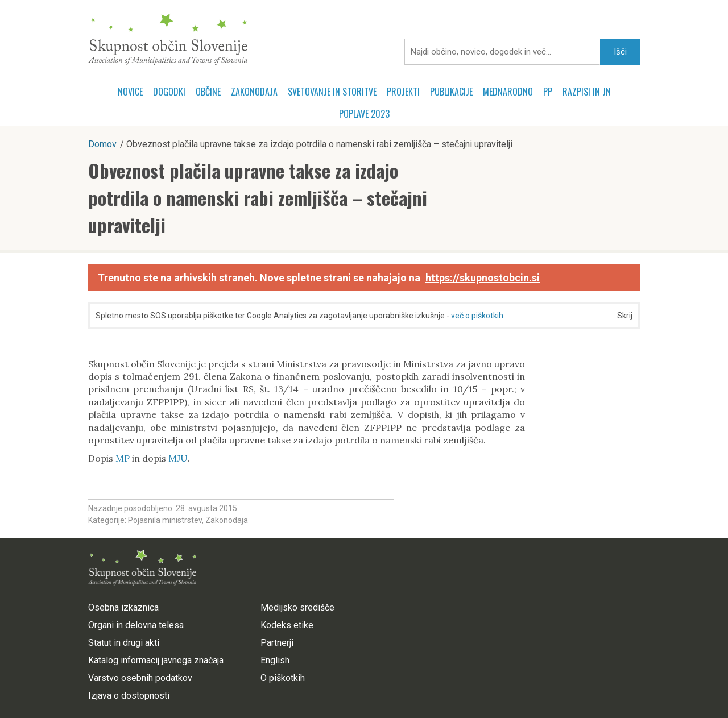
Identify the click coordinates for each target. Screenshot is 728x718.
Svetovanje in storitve (332, 92)
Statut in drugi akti (124, 643)
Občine (208, 92)
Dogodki (169, 92)
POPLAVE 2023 (364, 114)
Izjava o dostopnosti (129, 696)
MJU (178, 458)
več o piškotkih (477, 316)
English (275, 660)
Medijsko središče (297, 607)
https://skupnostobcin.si (483, 278)
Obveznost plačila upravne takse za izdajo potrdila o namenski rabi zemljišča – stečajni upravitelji (258, 198)
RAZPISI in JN (587, 92)
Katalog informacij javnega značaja (156, 660)
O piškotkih (283, 678)
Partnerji (277, 643)
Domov (102, 144)
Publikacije (451, 92)
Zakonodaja (254, 92)
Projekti (403, 92)
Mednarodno (508, 92)
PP (548, 92)
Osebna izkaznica (123, 607)
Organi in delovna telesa (136, 625)
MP (123, 458)
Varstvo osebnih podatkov (140, 678)
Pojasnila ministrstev (165, 520)
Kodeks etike (287, 625)
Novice (130, 92)
